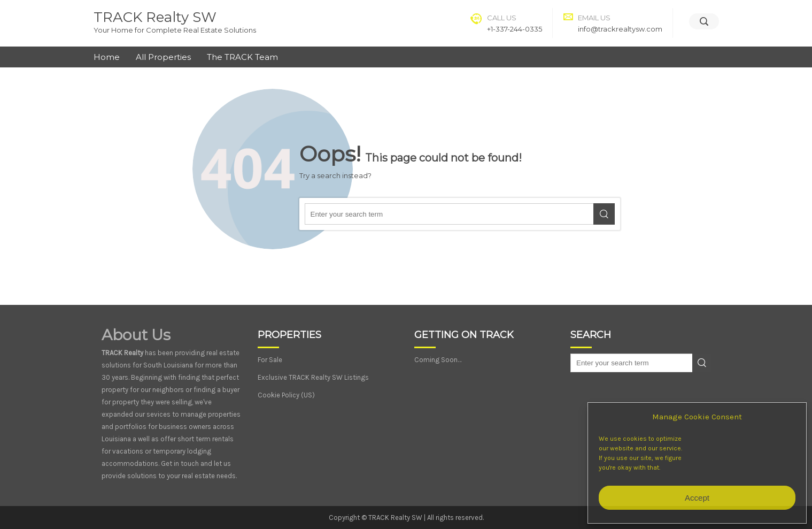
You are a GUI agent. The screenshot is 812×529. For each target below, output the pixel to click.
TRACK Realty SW (155, 17)
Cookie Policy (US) (286, 395)
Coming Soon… (438, 360)
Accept (697, 498)
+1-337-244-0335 (515, 29)
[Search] (704, 21)
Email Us (594, 18)
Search (604, 214)
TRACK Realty (122, 353)
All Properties (163, 57)
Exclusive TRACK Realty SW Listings (313, 377)
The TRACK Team (242, 57)
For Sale (270, 360)
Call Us (502, 18)
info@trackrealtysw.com (620, 29)
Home (107, 57)
